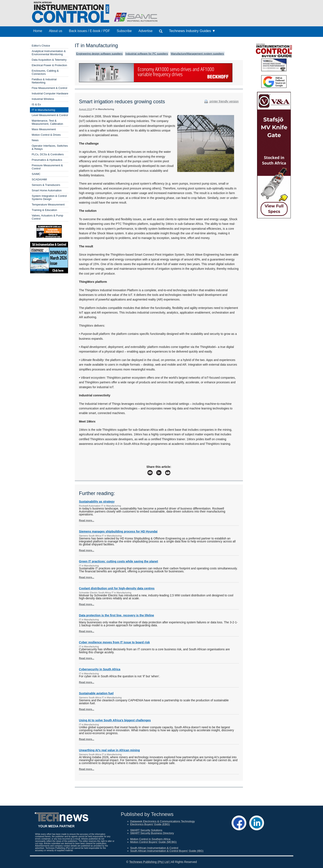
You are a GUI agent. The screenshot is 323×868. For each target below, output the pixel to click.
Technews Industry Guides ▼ (192, 31)
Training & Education (44, 210)
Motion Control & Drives (46, 135)
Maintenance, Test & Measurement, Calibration (48, 122)
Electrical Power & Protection (50, 65)
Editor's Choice (41, 46)
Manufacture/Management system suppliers (197, 54)
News (35, 140)
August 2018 (86, 109)
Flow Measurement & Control (50, 88)
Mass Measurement (44, 129)
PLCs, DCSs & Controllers (48, 154)
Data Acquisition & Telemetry (49, 60)
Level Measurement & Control (50, 115)
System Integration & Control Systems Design (49, 197)
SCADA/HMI (39, 179)
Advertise (145, 31)
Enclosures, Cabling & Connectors (45, 72)
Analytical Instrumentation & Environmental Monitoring (49, 53)
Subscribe (124, 31)
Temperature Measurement (48, 205)
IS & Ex (36, 104)
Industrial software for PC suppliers (147, 54)
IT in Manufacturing (44, 110)
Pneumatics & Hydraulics (47, 160)
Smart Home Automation (47, 190)
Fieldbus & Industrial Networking (44, 81)
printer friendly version (221, 101)
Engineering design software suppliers (99, 54)
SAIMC (36, 174)
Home (38, 31)
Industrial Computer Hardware (50, 93)
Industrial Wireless (43, 99)
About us (56, 31)
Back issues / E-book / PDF (89, 31)
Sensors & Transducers (46, 185)
